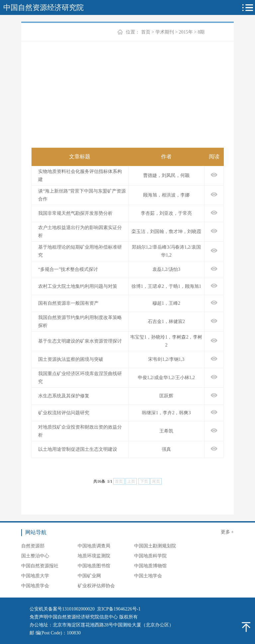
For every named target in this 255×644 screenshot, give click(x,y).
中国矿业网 (89, 576)
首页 (146, 32)
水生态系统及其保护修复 (64, 396)
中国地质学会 (35, 586)
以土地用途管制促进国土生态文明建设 (78, 449)
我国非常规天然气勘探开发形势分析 (75, 213)
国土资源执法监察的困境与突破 (71, 359)
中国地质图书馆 (94, 566)
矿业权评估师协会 (96, 586)
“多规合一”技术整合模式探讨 (68, 269)
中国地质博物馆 (150, 566)
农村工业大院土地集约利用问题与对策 (78, 286)
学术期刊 (165, 32)
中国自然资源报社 (40, 566)
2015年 (186, 32)
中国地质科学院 (150, 556)
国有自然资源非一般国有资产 (68, 303)
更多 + (227, 532)
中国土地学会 (148, 576)
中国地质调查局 (94, 546)
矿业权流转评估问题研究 (64, 413)
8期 (201, 32)
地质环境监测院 (94, 556)
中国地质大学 (35, 576)
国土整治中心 (35, 556)
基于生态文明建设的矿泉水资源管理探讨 (80, 341)
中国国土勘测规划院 (155, 546)
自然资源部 (33, 546)
